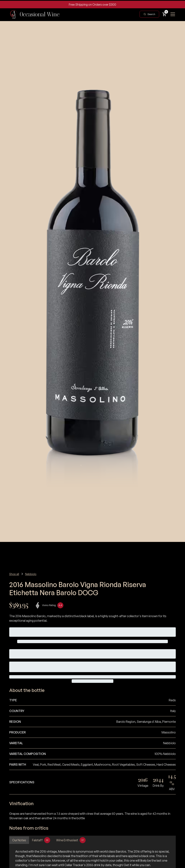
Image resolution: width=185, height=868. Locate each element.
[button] (164, 14)
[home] (34, 14)
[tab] (19, 840)
